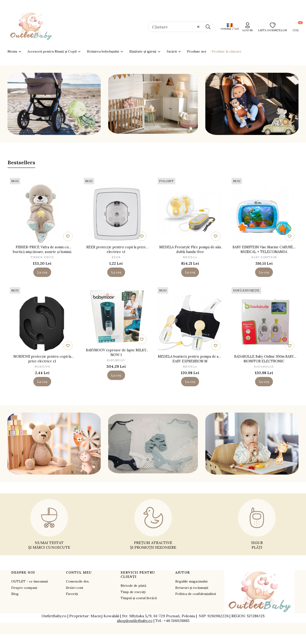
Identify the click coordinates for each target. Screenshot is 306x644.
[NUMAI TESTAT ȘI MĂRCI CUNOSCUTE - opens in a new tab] (49, 524)
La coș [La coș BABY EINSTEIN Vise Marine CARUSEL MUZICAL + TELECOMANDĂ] (264, 272)
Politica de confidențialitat (196, 594)
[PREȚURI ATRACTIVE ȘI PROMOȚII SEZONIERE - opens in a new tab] (153, 524)
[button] (208, 27)
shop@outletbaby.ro (135, 621)
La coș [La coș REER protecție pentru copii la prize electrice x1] (116, 272)
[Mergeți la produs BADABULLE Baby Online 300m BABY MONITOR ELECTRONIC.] (264, 323)
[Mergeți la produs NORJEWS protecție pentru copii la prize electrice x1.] (42, 323)
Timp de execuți (133, 592)
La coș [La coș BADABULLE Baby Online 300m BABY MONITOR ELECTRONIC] (264, 382)
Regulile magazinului (191, 581)
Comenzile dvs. (78, 581)
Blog (15, 594)
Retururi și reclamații (192, 588)
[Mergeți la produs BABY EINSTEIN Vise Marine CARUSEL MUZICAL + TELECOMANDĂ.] (264, 214)
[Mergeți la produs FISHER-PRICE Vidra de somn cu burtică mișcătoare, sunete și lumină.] (42, 214)
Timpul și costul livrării (139, 598)
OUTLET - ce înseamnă (30, 581)
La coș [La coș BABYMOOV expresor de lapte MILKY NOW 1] (116, 375)
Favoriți (72, 594)
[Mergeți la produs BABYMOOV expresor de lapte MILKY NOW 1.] (116, 317)
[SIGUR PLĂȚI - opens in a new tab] (257, 524)
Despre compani (24, 588)
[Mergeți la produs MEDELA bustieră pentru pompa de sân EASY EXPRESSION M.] (190, 323)
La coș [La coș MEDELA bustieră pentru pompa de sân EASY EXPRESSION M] (190, 382)
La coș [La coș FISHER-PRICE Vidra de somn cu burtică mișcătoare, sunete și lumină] (42, 272)
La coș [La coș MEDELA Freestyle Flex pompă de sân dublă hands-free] (190, 272)
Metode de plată (133, 586)
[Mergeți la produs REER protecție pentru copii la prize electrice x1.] (116, 214)
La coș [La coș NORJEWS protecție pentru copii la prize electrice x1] (42, 382)
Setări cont (75, 588)
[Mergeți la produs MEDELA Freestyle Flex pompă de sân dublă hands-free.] (190, 214)
